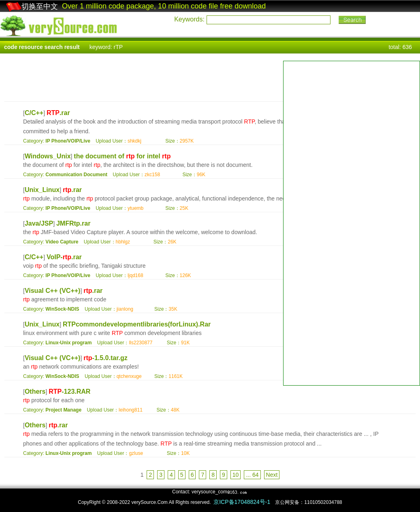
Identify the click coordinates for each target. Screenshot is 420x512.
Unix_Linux (42, 190)
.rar (58, 113)
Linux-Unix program (68, 343)
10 (236, 475)
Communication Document (76, 175)
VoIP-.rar (64, 257)
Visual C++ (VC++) (53, 291)
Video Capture (62, 242)
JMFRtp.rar (73, 223)
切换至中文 (32, 6)
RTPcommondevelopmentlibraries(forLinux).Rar (137, 324)
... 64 (252, 475)
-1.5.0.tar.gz (105, 358)
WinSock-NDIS (62, 309)
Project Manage (63, 410)
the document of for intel (122, 156)
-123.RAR (69, 391)
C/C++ (34, 113)
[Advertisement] (352, 118)
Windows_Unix (48, 156)
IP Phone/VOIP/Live (68, 141)
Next (272, 475)
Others (35, 391)
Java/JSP (39, 223)
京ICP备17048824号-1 (242, 502)
